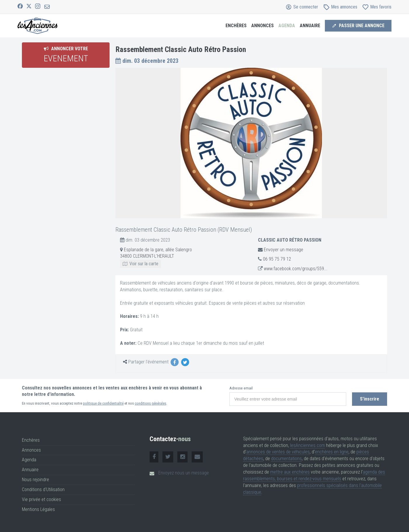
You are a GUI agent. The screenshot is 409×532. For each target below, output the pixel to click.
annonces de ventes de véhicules (278, 452)
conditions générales (150, 403)
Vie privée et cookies (41, 499)
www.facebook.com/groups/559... (296, 269)
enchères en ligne (332, 452)
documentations (286, 459)
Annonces (262, 26)
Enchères (236, 26)
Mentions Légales (38, 509)
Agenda (287, 26)
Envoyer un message (284, 250)
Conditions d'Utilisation (43, 489)
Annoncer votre (66, 55)
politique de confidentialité (103, 403)
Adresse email (241, 388)
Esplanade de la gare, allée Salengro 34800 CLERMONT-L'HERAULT (156, 257)
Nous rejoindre (35, 480)
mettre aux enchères (290, 472)
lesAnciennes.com (307, 445)
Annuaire (310, 26)
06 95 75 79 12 (277, 259)
